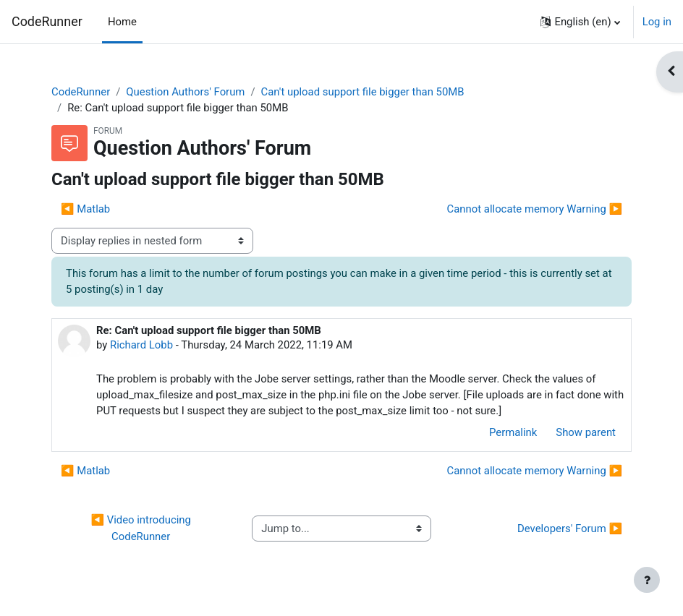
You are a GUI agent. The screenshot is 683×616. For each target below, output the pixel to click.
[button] (580, 22)
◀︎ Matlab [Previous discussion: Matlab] (85, 209)
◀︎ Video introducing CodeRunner (142, 528)
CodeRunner (47, 21)
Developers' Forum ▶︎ (570, 529)
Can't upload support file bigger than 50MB (363, 92)
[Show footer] (647, 580)
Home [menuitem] (122, 22)
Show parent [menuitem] (586, 432)
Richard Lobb (141, 345)
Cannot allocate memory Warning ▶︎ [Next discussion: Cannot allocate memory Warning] (535, 209)
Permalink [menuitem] (513, 432)
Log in (657, 22)
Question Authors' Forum (185, 92)
